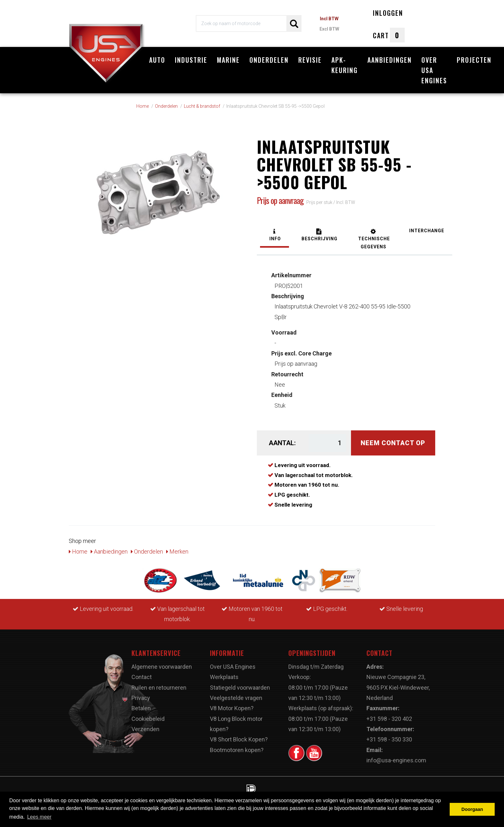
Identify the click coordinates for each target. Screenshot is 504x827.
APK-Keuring (345, 65)
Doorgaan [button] (472, 809)
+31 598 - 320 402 (389, 719)
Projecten (474, 60)
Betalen (141, 708)
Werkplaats (224, 677)
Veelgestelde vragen (236, 698)
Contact (142, 677)
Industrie (191, 60)
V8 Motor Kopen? (232, 708)
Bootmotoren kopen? (237, 750)
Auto (157, 60)
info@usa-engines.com (396, 760)
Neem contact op (393, 443)
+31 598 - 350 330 (389, 739)
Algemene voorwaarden (162, 667)
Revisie (310, 60)
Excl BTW (329, 29)
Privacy (141, 698)
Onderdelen (269, 60)
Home (78, 551)
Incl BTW (329, 19)
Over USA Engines (434, 70)
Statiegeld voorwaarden (240, 688)
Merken (177, 551)
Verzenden (145, 729)
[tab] (274, 236)
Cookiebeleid (148, 719)
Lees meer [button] (39, 817)
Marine (228, 60)
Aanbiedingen (390, 60)
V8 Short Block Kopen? (239, 739)
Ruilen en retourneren (159, 688)
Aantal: (282, 443)
